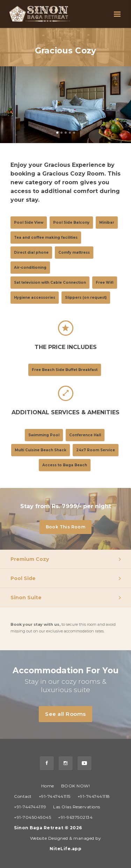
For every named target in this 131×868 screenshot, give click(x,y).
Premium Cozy (30, 559)
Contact (23, 796)
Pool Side (23, 578)
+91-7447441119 (30, 807)
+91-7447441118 (94, 796)
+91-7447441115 (55, 796)
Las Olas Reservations (77, 807)
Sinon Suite (26, 598)
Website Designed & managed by (66, 843)
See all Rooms (69, 714)
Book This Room (69, 527)
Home (48, 786)
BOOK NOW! (76, 786)
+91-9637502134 (75, 817)
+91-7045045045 (32, 817)
